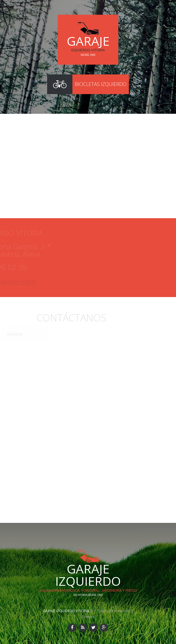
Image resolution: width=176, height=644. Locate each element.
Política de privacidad (114, 611)
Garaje (88, 41)
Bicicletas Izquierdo (101, 84)
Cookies (88, 617)
